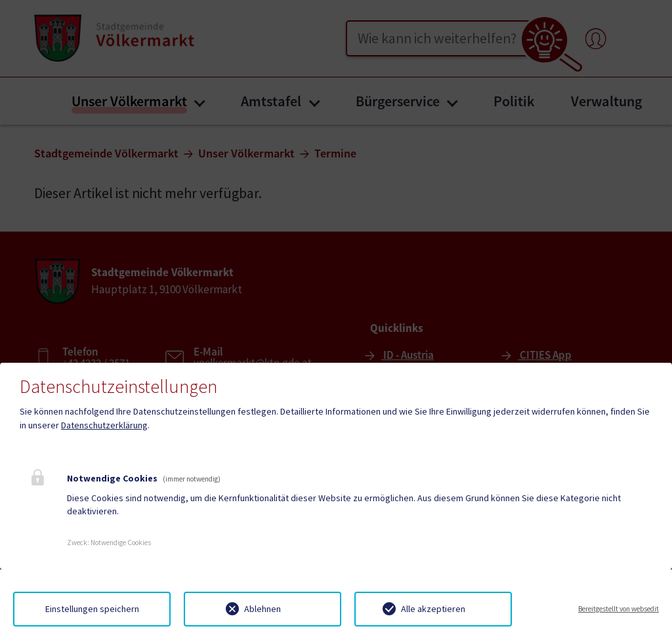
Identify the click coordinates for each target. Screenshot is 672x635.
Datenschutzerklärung (104, 425)
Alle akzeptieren (433, 609)
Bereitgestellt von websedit (619, 609)
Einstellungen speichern (92, 609)
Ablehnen (262, 609)
